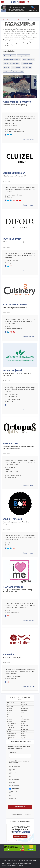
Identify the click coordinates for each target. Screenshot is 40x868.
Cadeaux (10, 719)
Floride (13, 770)
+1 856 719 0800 (10, 195)
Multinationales (25, 719)
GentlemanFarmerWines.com (14, 131)
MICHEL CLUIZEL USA (14, 173)
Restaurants (24, 725)
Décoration (10, 727)
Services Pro (24, 731)
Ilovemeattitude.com (12, 613)
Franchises (24, 704)
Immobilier (24, 711)
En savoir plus (29, 139)
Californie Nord (17, 20)
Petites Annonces (6, 865)
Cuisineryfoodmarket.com (13, 329)
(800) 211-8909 (10, 677)
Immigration (24, 709)
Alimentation (11, 702)
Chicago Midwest (15, 786)
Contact (22, 864)
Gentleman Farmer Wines (17, 102)
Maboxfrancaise (10, 545)
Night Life (23, 723)
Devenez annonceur (17, 865)
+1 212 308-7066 (11, 400)
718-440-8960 (10, 261)
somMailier (9, 655)
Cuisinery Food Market (16, 305)
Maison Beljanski (13, 370)
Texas (13, 795)
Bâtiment (10, 715)
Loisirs (22, 713)
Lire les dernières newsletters (22, 815)
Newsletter (28, 864)
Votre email (13, 752)
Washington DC (15, 779)
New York (14, 773)
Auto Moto (10, 709)
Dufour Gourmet (12, 239)
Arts (8, 704)
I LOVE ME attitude (13, 587)
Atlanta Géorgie (15, 776)
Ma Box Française (13, 519)
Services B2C (24, 729)
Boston (13, 782)
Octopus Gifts (11, 444)
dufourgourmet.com (12, 263)
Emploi (9, 731)
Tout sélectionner (16, 767)
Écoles (9, 729)
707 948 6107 (10, 129)
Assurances (10, 707)
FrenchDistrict (7, 20)
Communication (12, 723)
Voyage (23, 738)
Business (13, 798)
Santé (22, 727)
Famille (23, 702)
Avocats (9, 711)
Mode (22, 717)
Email (18, 129)
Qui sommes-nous (6, 864)
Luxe (22, 715)
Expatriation (10, 738)
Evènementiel (11, 736)
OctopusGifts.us (10, 477)
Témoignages (16, 864)
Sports (22, 734)
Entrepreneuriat (12, 734)
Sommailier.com (10, 679)
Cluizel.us (8, 197)
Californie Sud (15, 792)
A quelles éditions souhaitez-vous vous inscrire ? (19, 762)
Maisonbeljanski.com (12, 402)
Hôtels (22, 707)
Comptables (11, 725)
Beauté (9, 717)
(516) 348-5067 (10, 475)
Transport (23, 736)
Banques (10, 713)
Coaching (10, 721)
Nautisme (23, 721)
